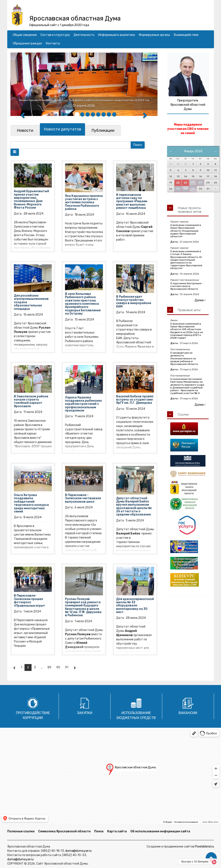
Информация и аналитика (117, 35)
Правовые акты (189, 310)
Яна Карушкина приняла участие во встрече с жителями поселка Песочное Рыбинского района (84, 203)
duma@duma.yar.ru (78, 851)
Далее (200, 300)
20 (178, 183)
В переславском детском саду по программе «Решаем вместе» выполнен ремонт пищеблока (132, 201)
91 (67, 667)
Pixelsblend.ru (204, 847)
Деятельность (84, 35)
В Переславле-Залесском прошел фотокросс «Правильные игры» (29, 601)
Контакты (53, 43)
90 (58, 667)
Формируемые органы (154, 35)
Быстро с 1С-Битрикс (195, 862)
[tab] (25, 131)
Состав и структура (55, 35)
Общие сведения (25, 35)
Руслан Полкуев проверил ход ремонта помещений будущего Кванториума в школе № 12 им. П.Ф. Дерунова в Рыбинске (83, 607)
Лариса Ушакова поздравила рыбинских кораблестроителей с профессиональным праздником (83, 404)
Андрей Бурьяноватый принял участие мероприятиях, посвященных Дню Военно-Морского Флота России (31, 199)
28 (185, 189)
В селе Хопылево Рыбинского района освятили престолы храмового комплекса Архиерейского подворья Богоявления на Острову (83, 304)
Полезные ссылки (21, 831)
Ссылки (183, 414)
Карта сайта (117, 831)
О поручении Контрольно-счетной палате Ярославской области (186, 286)
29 (193, 189)
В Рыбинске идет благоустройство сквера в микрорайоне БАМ (134, 302)
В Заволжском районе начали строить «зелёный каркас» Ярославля (31, 401)
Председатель (188, 100)
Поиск (99, 831)
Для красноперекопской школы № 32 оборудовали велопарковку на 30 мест (135, 606)
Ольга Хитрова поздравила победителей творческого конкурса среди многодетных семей (31, 503)
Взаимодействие (186, 35)
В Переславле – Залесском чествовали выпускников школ (83, 498)
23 (200, 183)
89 (49, 667)
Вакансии (188, 713)
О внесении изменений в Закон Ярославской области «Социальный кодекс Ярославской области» (186, 231)
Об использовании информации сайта (160, 831)
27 (178, 189)
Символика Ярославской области (64, 831)
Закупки (85, 713)
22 (193, 183)
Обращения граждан (27, 43)
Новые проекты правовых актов (190, 210)
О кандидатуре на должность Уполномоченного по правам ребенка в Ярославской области (184, 358)
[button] (15, 152)
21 (185, 183)
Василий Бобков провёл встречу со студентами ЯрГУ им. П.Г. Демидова (135, 400)
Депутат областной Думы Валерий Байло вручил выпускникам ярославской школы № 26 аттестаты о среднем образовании (134, 506)
